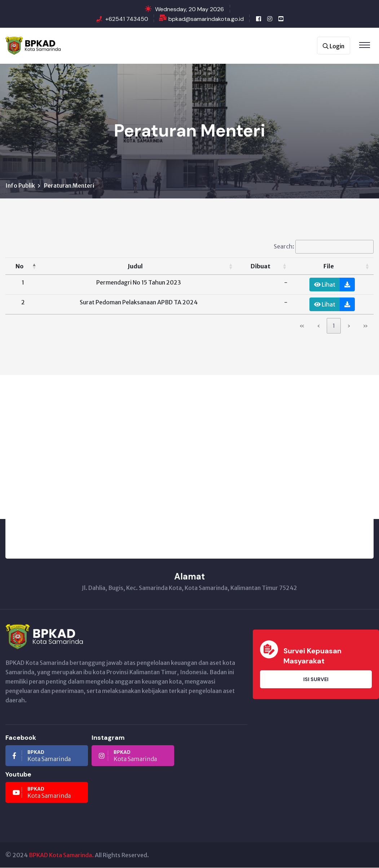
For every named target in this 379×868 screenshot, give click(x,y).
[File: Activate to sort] (332, 267)
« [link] (302, 326)
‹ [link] (319, 326)
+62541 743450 (127, 19)
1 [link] (334, 326)
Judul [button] (135, 267)
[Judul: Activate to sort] (139, 267)
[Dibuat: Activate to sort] (264, 267)
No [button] (19, 267)
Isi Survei (316, 680)
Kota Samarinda (42, 756)
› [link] (349, 326)
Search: (284, 247)
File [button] (329, 267)
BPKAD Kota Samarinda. (61, 855)
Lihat (325, 285)
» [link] (365, 326)
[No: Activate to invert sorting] (23, 267)
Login (334, 46)
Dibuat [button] (261, 267)
